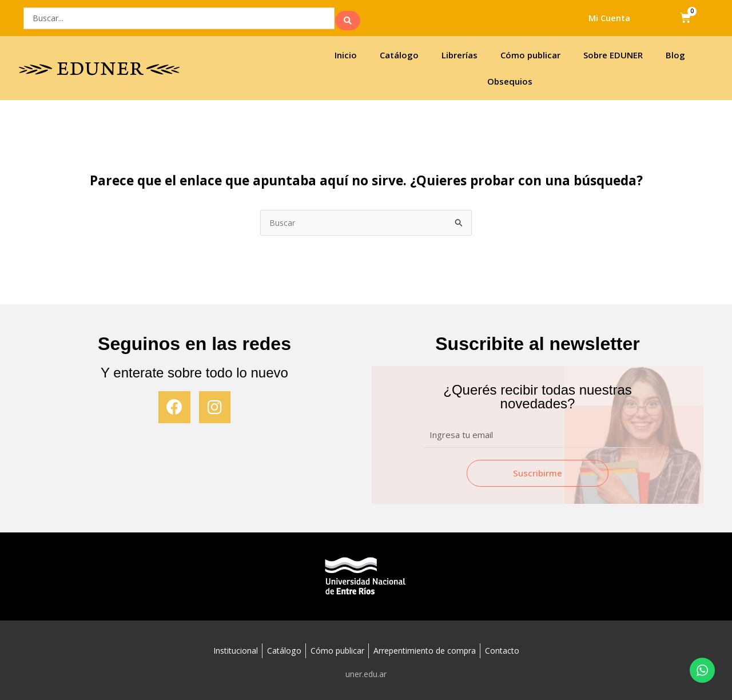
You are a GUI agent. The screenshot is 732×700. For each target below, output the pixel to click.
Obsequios (510, 78)
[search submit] (348, 17)
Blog (675, 52)
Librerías (460, 52)
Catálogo (399, 52)
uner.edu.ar (366, 673)
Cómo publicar (530, 52)
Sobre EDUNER (613, 52)
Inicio (346, 52)
